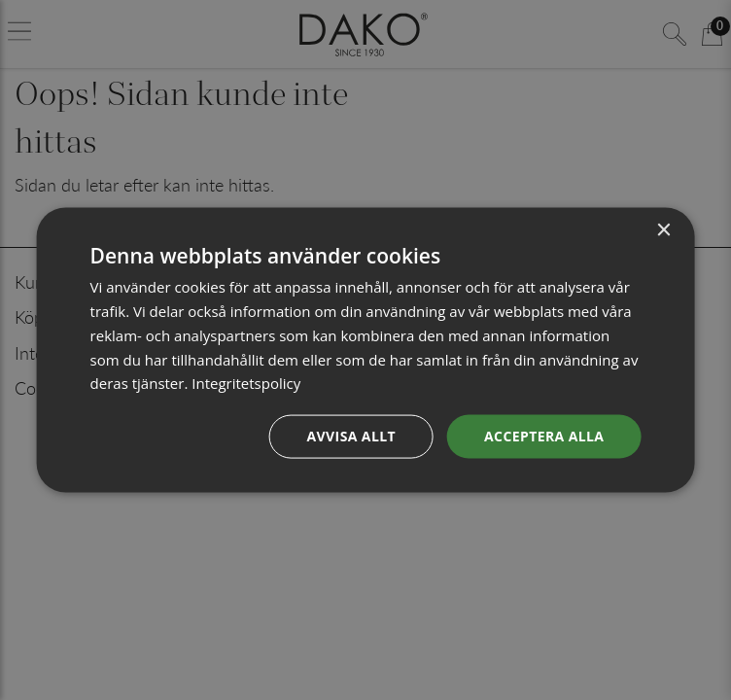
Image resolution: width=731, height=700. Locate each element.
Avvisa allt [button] (351, 436)
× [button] (662, 231)
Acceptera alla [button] (544, 436)
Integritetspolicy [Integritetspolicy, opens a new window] (246, 383)
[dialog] (366, 350)
